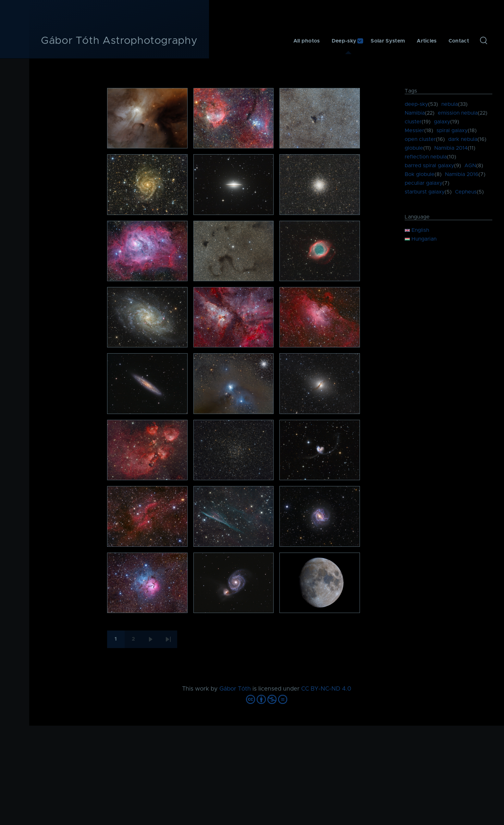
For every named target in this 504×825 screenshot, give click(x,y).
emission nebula (458, 113)
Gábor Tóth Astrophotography (119, 41)
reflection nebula (426, 157)
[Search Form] (484, 41)
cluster (413, 122)
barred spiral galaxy (429, 166)
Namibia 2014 (451, 148)
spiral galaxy (452, 131)
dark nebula (463, 139)
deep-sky (416, 104)
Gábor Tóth (235, 689)
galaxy (442, 122)
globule (414, 148)
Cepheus (466, 192)
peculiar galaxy (424, 183)
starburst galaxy (425, 192)
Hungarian (421, 239)
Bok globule (420, 174)
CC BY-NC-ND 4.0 (326, 689)
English (417, 230)
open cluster (420, 139)
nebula (450, 104)
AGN (470, 166)
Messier (414, 131)
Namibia (415, 113)
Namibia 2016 (462, 174)
